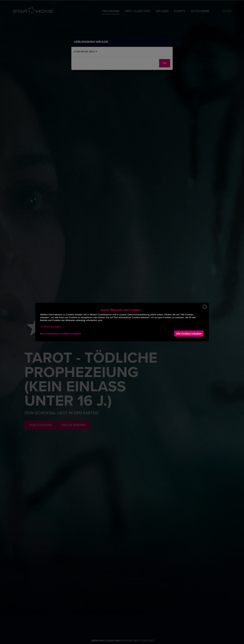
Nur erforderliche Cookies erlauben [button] (61, 333)
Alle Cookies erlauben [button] (189, 333)
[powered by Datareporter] (205, 309)
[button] (51, 327)
